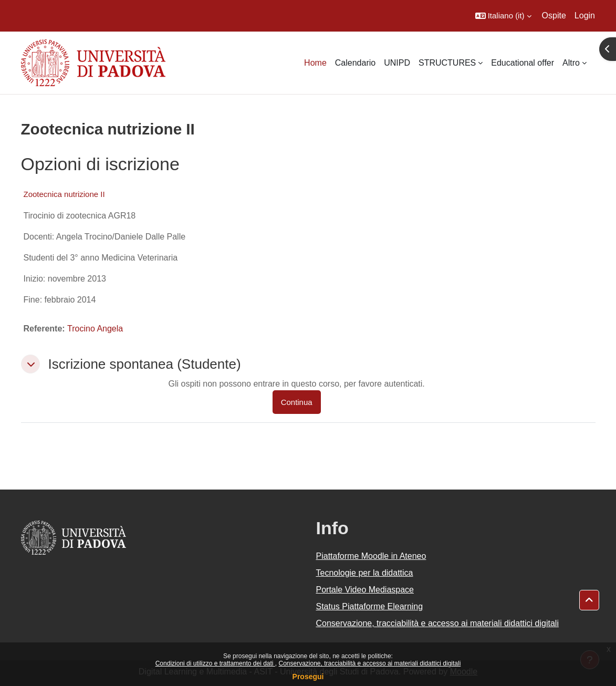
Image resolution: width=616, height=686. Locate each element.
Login (585, 15)
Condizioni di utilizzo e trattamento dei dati (215, 663)
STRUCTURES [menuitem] (447, 63)
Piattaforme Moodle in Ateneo (371, 556)
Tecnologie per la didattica (365, 573)
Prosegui (308, 677)
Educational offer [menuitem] (523, 63)
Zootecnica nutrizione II (64, 194)
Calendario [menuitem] (355, 63)
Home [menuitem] (315, 63)
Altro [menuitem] (571, 63)
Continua (297, 402)
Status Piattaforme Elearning (370, 606)
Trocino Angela (95, 329)
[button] (503, 16)
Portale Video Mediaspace (365, 590)
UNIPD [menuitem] (397, 63)
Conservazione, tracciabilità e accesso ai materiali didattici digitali (369, 663)
